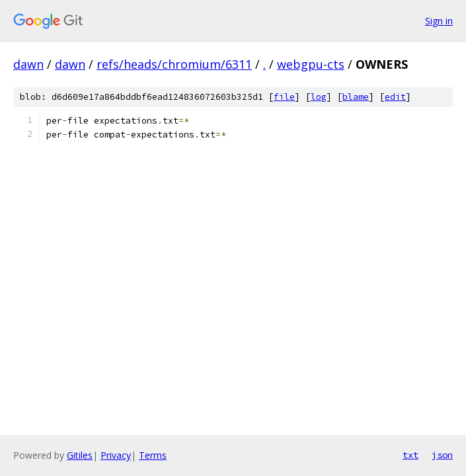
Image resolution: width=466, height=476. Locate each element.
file (284, 97)
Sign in (439, 21)
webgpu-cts (311, 64)
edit (395, 97)
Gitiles (80, 455)
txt (410, 455)
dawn (28, 64)
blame (356, 97)
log (319, 97)
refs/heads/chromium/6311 (174, 64)
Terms (153, 455)
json (442, 455)
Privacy (116, 455)
